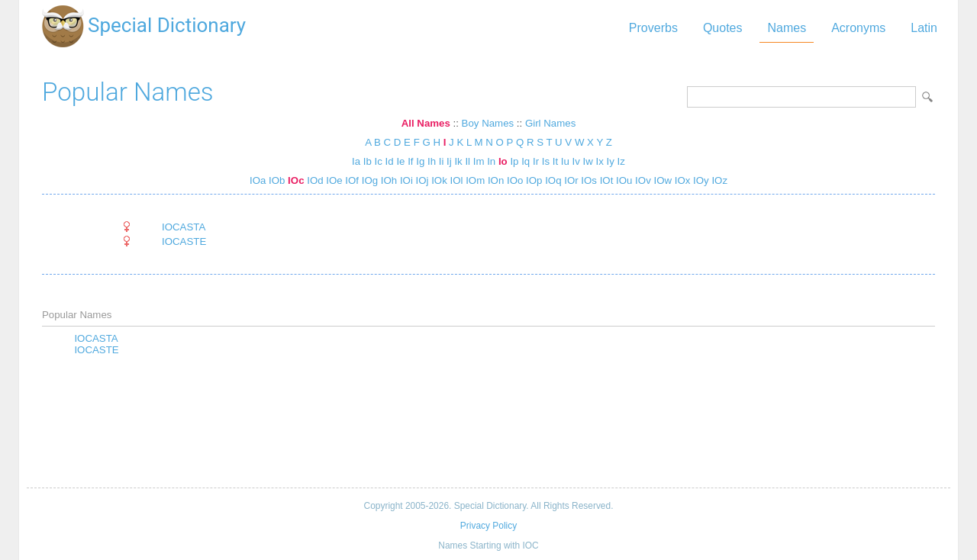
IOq (551, 180)
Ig (420, 161)
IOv (641, 180)
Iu (565, 161)
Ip (514, 161)
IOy (699, 180)
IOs (588, 180)
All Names (426, 123)
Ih (432, 161)
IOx (681, 180)
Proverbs (653, 28)
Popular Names (128, 92)
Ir (536, 161)
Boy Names (488, 123)
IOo (513, 180)
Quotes (723, 28)
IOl (455, 180)
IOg (368, 180)
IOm (474, 180)
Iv (576, 161)
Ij (449, 161)
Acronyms (858, 28)
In (491, 161)
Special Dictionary (167, 25)
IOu (622, 180)
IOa (258, 180)
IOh (387, 180)
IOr (570, 180)
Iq (526, 161)
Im (479, 161)
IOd (314, 180)
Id (390, 161)
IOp (532, 180)
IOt (605, 180)
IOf (351, 180)
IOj (421, 180)
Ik (458, 161)
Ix (600, 161)
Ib (368, 161)
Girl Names (550, 123)
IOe (333, 180)
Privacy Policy (488, 526)
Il (468, 161)
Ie (400, 161)
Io (503, 161)
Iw (588, 161)
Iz (621, 161)
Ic (379, 161)
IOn (494, 180)
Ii (442, 161)
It (555, 161)
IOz (718, 180)
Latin (924, 28)
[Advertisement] (488, 423)
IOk (438, 180)
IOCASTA (184, 227)
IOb (275, 180)
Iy (611, 161)
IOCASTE (184, 241)
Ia (356, 161)
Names (787, 28)
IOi (405, 180)
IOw (661, 180)
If (410, 161)
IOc (294, 180)
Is (546, 161)
